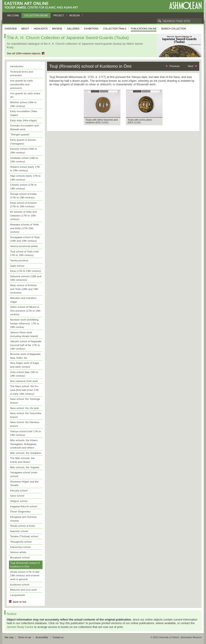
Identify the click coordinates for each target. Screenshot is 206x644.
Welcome (13, 16)
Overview (11, 29)
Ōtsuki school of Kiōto (23, 526)
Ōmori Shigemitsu (20, 512)
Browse (57, 29)
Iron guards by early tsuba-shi (25, 95)
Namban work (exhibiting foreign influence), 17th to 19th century (25, 323)
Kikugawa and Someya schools (23, 519)
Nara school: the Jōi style (25, 408)
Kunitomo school (20, 585)
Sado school (17, 266)
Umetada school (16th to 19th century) (24, 160)
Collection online (36, 16)
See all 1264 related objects (24, 53)
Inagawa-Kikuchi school (24, 506)
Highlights (41, 29)
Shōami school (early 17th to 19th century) (25, 169)
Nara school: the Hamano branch (25, 424)
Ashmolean (185, 5)
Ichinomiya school (20, 547)
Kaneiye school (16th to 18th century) (24, 151)
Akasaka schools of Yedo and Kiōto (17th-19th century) (24, 228)
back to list (19, 602)
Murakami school (20, 558)
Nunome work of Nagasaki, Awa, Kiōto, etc (26, 356)
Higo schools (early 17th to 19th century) (25, 178)
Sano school (17, 496)
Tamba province (19, 260)
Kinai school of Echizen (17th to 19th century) (23, 205)
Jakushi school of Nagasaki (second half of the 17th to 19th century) (26, 345)
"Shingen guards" (20, 134)
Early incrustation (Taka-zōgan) (24, 113)
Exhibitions (91, 29)
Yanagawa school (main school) (24, 474)
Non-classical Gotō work (24, 381)
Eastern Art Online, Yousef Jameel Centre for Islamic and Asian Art (42, 5)
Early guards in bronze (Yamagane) (23, 142)
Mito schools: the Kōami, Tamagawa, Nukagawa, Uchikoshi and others (24, 444)
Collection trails (115, 29)
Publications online (144, 29)
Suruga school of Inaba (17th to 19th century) (23, 196)
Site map (9, 637)
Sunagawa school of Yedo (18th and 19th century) (25, 239)
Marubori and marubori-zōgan (24, 300)
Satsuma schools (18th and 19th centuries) (26, 278)
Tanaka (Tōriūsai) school (24, 536)
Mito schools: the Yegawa (25, 467)
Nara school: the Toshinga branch (25, 401)
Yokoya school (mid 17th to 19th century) (26, 433)
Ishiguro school (19, 501)
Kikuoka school (19, 491)
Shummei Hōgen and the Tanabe (24, 484)
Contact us (58, 637)
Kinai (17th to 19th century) (26, 271)
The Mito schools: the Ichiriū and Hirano (22, 460)
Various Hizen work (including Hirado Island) (24, 334)
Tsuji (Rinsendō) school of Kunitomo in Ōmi (25, 565)
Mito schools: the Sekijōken (26, 453)
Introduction (17, 66)
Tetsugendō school (21, 542)
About (25, 29)
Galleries (73, 29)
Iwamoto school (19, 531)
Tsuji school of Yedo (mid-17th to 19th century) (25, 253)
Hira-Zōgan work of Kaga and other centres (24, 365)
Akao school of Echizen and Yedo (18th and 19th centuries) (24, 289)
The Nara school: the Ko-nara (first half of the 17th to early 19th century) (24, 390)
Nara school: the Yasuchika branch (26, 415)
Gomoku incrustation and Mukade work (24, 127)
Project (59, 16)
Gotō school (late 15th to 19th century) (24, 374)
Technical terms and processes (21, 74)
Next (191, 66)
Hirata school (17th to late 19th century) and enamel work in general (25, 576)
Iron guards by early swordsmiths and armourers (21, 84)
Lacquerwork (17, 595)
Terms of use (25, 637)
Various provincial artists (24, 246)
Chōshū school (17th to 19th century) (23, 187)
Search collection (173, 29)
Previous (175, 66)
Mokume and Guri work (23, 590)
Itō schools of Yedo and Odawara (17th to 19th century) (23, 215)
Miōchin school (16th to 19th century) (23, 104)
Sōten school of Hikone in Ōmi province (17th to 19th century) (25, 311)
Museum (75, 16)
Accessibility (42, 637)
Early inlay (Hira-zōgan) (24, 120)
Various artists (18, 552)
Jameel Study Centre (20, 627)
